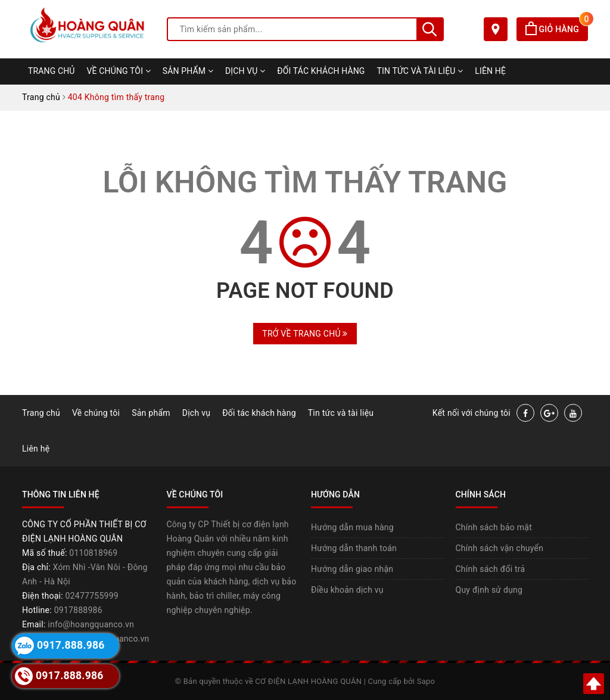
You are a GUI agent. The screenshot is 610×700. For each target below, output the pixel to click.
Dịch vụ (245, 71)
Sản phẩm (188, 71)
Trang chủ (52, 71)
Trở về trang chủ (305, 334)
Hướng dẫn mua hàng (352, 527)
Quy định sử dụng (489, 590)
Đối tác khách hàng (321, 71)
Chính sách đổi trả (491, 569)
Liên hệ (490, 71)
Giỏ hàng (557, 29)
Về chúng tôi (119, 71)
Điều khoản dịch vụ (347, 590)
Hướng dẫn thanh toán (354, 548)
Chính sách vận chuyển (500, 548)
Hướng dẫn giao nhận (352, 569)
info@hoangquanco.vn (91, 624)
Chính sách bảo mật (494, 527)
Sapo (426, 681)
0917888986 (78, 610)
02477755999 (92, 596)
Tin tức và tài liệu (420, 71)
